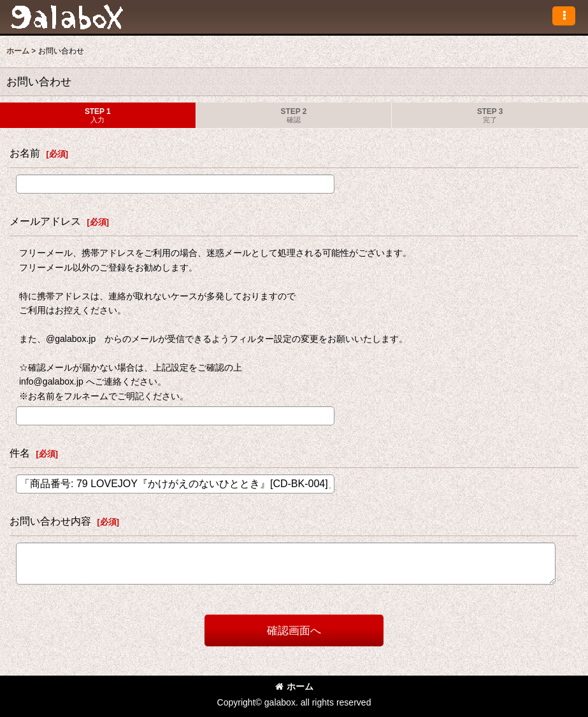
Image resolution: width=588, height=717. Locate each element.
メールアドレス (45, 221)
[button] (564, 16)
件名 (20, 453)
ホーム (294, 686)
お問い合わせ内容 (50, 521)
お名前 (25, 153)
